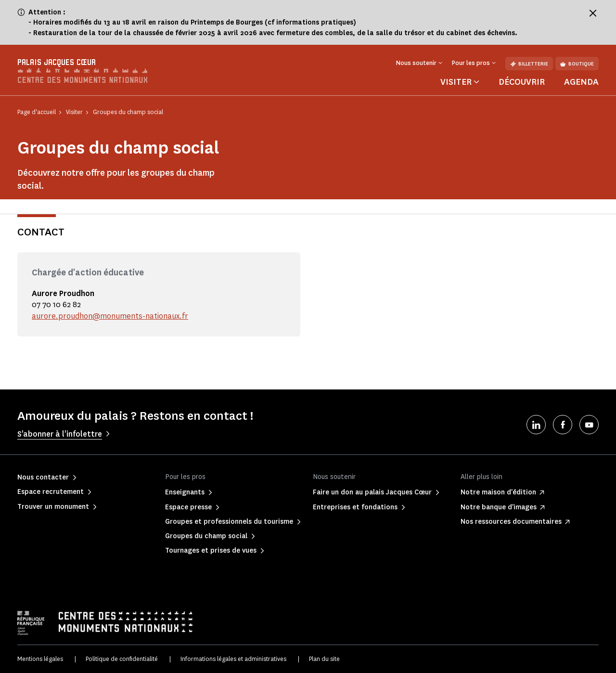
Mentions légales (40, 659)
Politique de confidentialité (122, 659)
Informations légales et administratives (233, 659)
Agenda (581, 82)
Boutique (577, 64)
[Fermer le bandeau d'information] (593, 13)
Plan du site (324, 659)
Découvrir (522, 82)
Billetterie (529, 64)
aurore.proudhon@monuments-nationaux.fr (110, 316)
